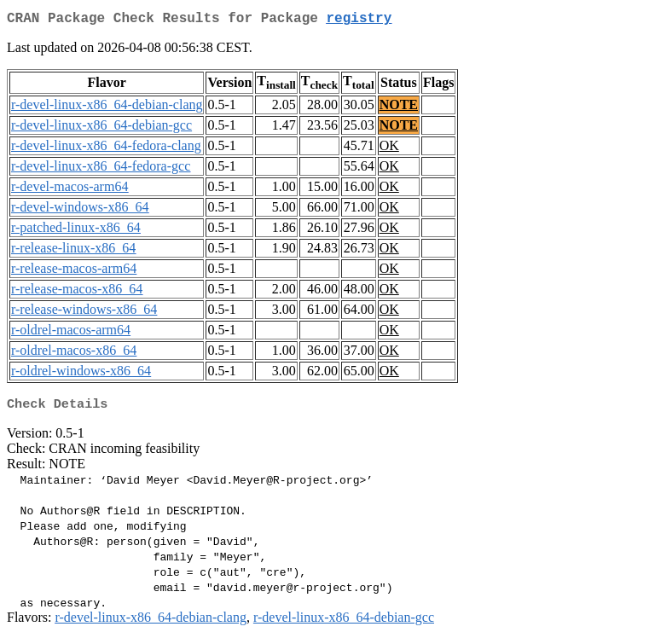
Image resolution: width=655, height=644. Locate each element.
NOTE (399, 108)
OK (389, 149)
